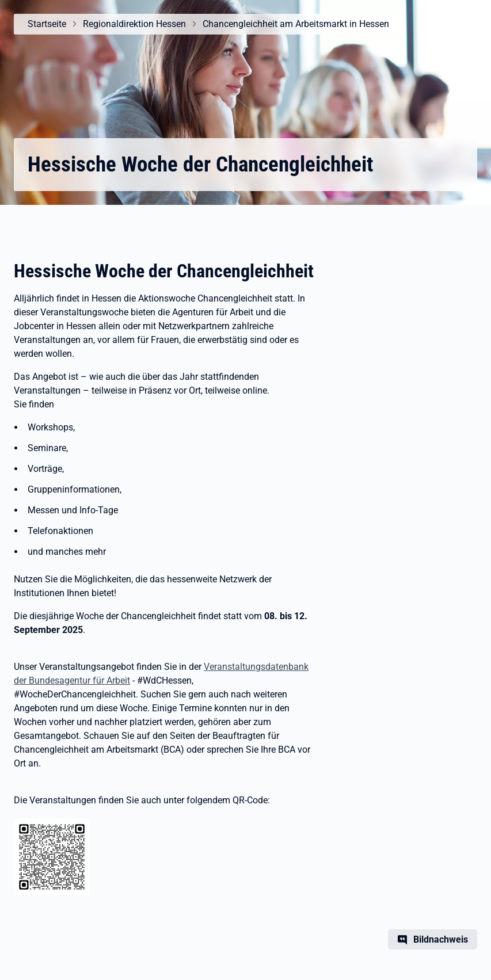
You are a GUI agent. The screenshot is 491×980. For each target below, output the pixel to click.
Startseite (47, 24)
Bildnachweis (441, 939)
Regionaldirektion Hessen (134, 24)
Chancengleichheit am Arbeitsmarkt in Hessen (296, 24)
